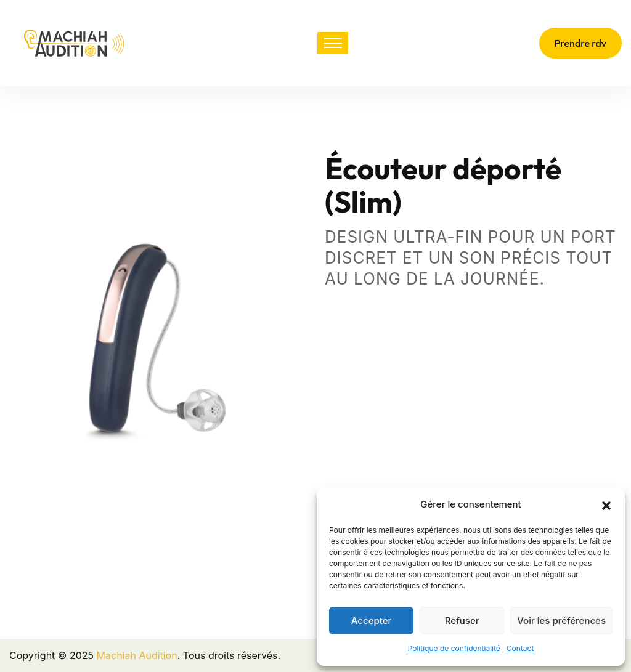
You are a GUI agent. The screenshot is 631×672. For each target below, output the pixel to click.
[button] (606, 504)
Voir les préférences (561, 621)
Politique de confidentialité (454, 648)
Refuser (462, 621)
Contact (520, 648)
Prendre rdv (580, 43)
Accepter (372, 621)
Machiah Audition (137, 655)
